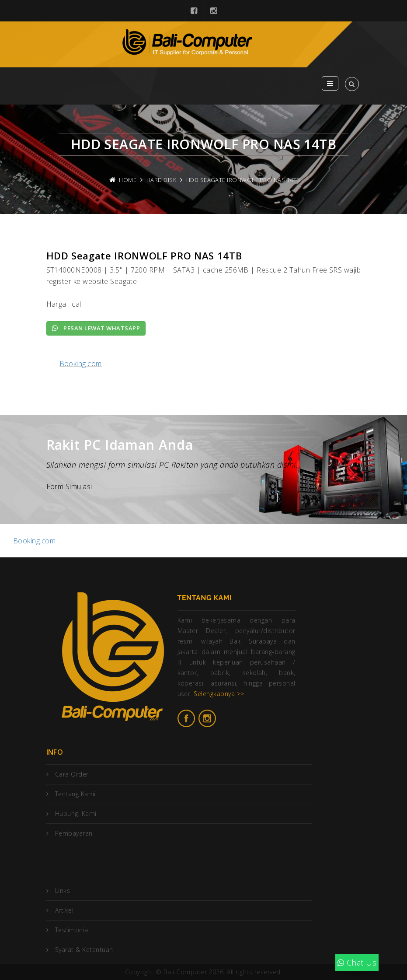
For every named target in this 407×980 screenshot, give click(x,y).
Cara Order (72, 774)
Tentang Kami (75, 794)
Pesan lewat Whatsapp (96, 328)
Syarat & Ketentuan (84, 950)
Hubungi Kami (76, 814)
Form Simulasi (69, 486)
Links (63, 891)
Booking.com (81, 364)
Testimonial (72, 930)
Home (128, 180)
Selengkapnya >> (219, 694)
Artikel (64, 910)
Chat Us (357, 962)
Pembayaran (74, 833)
